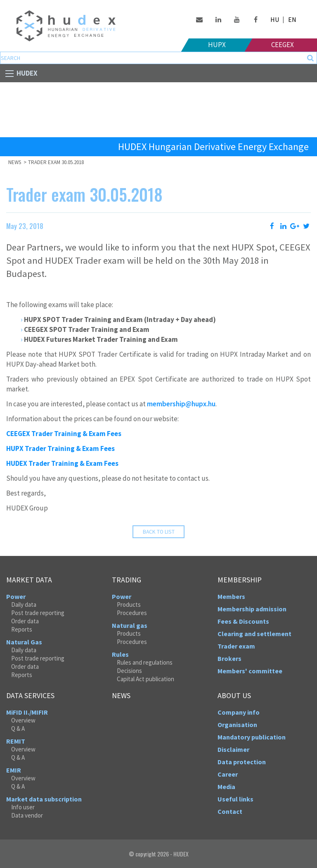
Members (231, 596)
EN (292, 19)
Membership (240, 580)
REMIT (16, 741)
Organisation (237, 725)
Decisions (129, 671)
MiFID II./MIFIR (27, 712)
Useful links (235, 799)
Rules (120, 654)
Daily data (24, 604)
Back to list (159, 532)
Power (16, 596)
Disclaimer (233, 749)
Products (129, 604)
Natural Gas (24, 642)
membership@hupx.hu (181, 404)
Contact (230, 811)
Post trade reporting (38, 613)
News (15, 162)
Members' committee (250, 671)
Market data (29, 580)
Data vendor (27, 815)
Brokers (229, 658)
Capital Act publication (145, 679)
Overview (23, 720)
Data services (30, 696)
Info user (23, 807)
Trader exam (236, 646)
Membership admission (252, 609)
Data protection (242, 762)
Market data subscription (44, 799)
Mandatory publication (252, 737)
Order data (25, 621)
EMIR (14, 770)
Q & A (18, 728)
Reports (22, 629)
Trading (127, 580)
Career (228, 774)
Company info (239, 712)
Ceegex (283, 45)
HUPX (217, 45)
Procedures (132, 613)
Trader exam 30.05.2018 (56, 162)
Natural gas (130, 625)
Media (226, 787)
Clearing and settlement (254, 634)
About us (234, 696)
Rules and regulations (145, 662)
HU (275, 19)
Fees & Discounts (243, 621)
